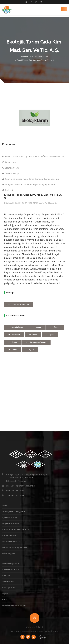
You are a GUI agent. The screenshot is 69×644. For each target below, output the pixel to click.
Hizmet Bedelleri (10, 535)
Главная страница (29, 56)
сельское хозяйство (19, 304)
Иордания (14, 335)
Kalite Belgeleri (9, 553)
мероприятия (8, 587)
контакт (6, 599)
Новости (6, 575)
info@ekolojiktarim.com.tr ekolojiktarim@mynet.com (29, 185)
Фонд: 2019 (9, 162)
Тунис (30, 350)
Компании (43, 56)
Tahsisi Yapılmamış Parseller (15, 547)
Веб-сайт (8, 190)
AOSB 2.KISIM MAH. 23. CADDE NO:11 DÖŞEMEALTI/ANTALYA (33, 157)
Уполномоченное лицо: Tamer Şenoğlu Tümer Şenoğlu (31, 179)
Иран (50, 335)
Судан (13, 350)
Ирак (33, 335)
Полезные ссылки (10, 569)
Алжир (37, 327)
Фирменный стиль (11, 541)
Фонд (5, 505)
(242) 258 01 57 (11, 168)
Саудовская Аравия (36, 342)
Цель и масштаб (10, 517)
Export (5, 593)
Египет (55, 327)
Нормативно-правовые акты (16, 529)
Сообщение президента (13, 511)
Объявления (8, 581)
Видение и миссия (11, 523)
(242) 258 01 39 (11, 173)
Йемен (13, 342)
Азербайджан (16, 327)
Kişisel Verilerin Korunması (14, 605)
